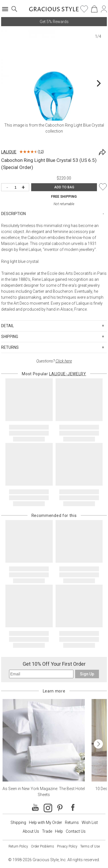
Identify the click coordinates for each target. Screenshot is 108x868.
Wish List (90, 822)
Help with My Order (45, 822)
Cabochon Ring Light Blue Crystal (75, 125)
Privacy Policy (67, 846)
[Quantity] (17, 188)
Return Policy (18, 846)
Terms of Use (90, 846)
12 (41, 152)
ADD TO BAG (64, 187)
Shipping (18, 822)
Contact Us (76, 831)
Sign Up (87, 674)
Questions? (54, 361)
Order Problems (43, 846)
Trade (47, 831)
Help (59, 831)
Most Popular (54, 374)
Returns (72, 822)
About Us (31, 831)
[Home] (54, 11)
